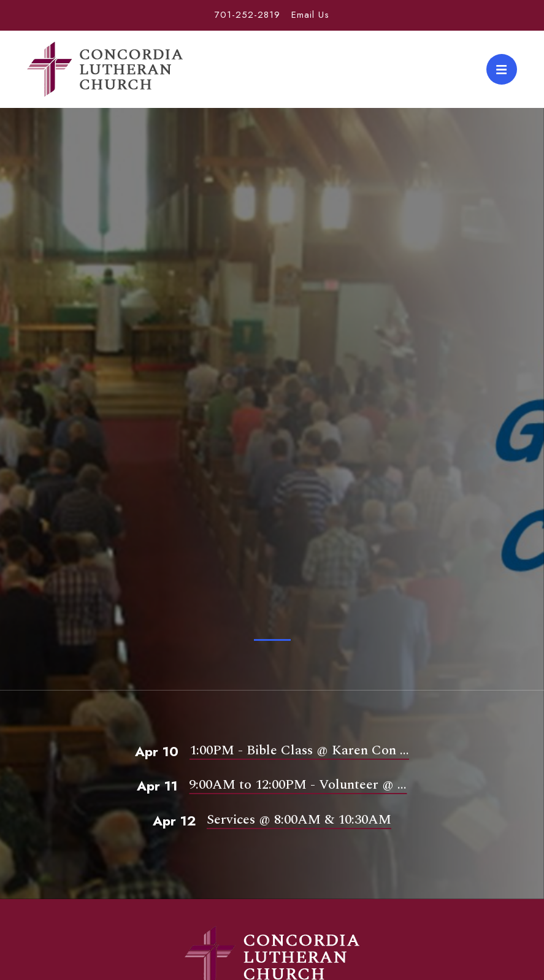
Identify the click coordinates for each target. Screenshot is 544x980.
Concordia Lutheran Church (105, 69)
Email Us (310, 15)
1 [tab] (272, 640)
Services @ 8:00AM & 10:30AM (299, 820)
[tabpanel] (272, 420)
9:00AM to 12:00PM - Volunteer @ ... (298, 785)
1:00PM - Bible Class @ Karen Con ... (299, 750)
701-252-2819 (247, 15)
